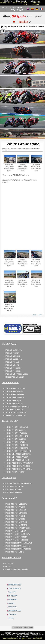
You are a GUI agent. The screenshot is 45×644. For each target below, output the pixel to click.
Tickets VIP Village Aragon (17, 457)
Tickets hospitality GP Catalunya (19, 463)
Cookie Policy (13, 599)
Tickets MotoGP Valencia (16, 433)
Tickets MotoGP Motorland (17, 448)
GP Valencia (31, 26)
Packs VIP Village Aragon (16, 537)
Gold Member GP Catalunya (17, 406)
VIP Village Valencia (14, 403)
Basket (24, 22)
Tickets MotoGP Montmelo (17, 445)
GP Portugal (40, 26)
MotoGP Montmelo (13, 368)
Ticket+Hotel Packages (37, 4)
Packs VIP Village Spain (16, 531)
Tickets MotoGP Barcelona (17, 436)
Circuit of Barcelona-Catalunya (18, 483)
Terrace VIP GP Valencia (16, 412)
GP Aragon (12, 26)
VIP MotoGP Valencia (15, 394)
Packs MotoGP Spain (15, 552)
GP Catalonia (21, 26)
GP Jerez (4, 26)
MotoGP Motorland (13, 371)
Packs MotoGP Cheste (15, 519)
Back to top (42, 633)
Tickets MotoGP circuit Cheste (18, 451)
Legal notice (12, 592)
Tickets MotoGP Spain (15, 472)
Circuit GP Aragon (13, 489)
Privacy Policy (13, 596)
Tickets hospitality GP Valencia (18, 469)
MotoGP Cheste (12, 365)
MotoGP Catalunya (13, 350)
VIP (9, 3)
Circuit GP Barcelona (14, 486)
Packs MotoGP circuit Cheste (18, 528)
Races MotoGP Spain (15, 377)
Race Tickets (26, 4)
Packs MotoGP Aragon (15, 507)
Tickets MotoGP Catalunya (17, 427)
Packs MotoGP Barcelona (16, 513)
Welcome (3, 3)
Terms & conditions (14, 588)
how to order (12, 607)
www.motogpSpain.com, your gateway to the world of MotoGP (23, 638)
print (40, 315)
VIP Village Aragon (13, 400)
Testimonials (12, 614)
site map (11, 618)
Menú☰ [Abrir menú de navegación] (4, 9)
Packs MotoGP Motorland (16, 525)
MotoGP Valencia (13, 356)
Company (9, 563)
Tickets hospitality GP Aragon (18, 466)
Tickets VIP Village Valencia (17, 460)
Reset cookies (28, 627)
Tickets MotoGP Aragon (15, 430)
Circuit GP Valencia (14, 492)
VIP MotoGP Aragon (14, 391)
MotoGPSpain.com (7, 635)
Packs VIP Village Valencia (17, 540)
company (11, 603)
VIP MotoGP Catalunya (15, 388)
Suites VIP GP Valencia (15, 415)
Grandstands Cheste (29, 148)
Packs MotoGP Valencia (16, 510)
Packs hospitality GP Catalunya (19, 543)
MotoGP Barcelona (13, 359)
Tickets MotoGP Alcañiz (15, 439)
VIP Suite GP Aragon (14, 409)
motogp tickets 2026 (15, 585)
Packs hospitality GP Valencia (18, 549)
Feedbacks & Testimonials (17, 569)
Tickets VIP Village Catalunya (18, 454)
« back (34, 315)
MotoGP (15, 3)
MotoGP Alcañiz (12, 362)
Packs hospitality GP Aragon (18, 546)
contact (9, 566)
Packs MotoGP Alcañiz (15, 516)
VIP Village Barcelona (15, 397)
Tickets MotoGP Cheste (15, 442)
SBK (20, 3)
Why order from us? (15, 611)
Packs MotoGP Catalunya (16, 504)
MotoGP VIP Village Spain (17, 374)
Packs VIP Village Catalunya (18, 534)
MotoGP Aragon (12, 353)
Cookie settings (17, 627)
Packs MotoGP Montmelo (16, 522)
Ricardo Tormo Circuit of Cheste (12, 148)
